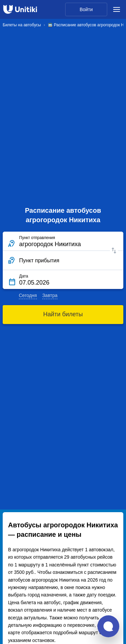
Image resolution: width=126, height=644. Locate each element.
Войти (86, 9)
